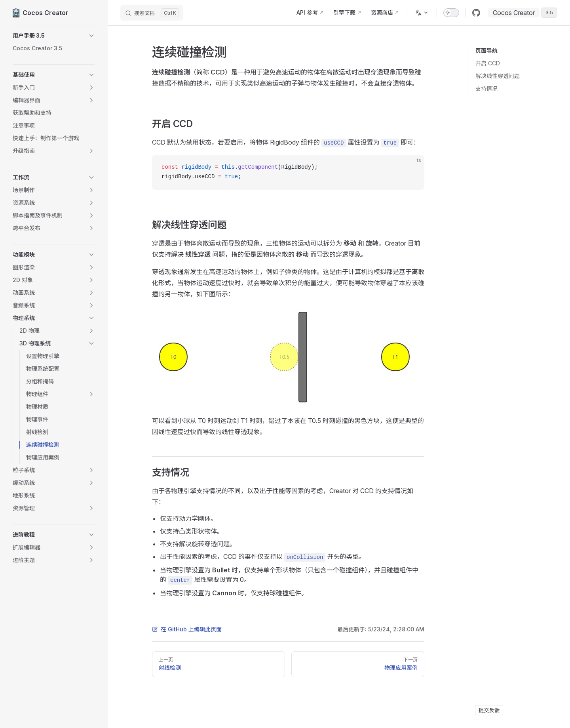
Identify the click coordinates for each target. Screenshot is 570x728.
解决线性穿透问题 (498, 76)
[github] (476, 13)
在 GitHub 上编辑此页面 (187, 629)
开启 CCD (488, 63)
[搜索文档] (152, 13)
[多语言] (422, 13)
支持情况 (486, 89)
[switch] (451, 13)
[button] (54, 36)
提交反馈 (489, 710)
